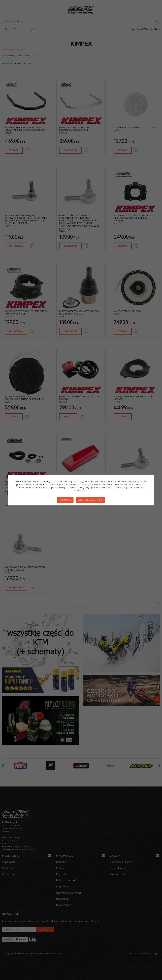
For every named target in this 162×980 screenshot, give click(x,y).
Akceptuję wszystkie (90, 500)
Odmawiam (65, 500)
